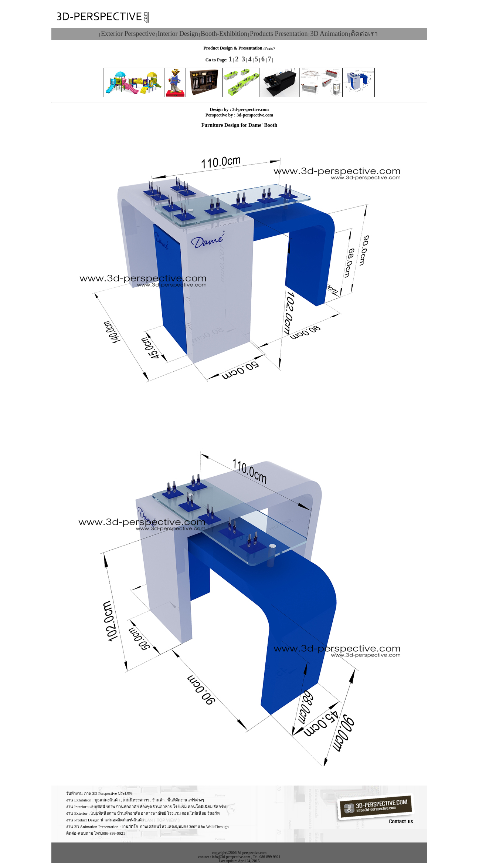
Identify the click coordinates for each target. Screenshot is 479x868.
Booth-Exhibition (224, 34)
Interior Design (178, 34)
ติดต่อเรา (364, 34)
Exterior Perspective (128, 34)
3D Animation (329, 34)
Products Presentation (279, 34)
